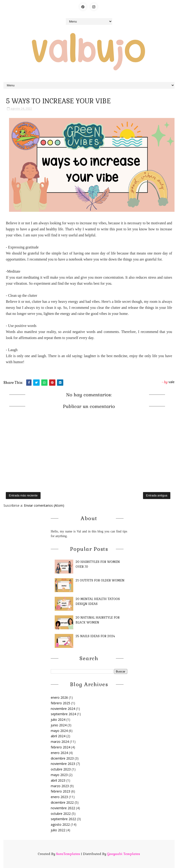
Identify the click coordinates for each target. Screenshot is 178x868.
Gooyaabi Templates (124, 854)
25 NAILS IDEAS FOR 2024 (95, 636)
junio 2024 (59, 725)
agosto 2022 (60, 824)
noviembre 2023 (63, 764)
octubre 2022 (61, 814)
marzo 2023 (60, 786)
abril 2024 (58, 736)
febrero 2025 (60, 703)
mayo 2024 (59, 731)
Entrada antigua (157, 495)
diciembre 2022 (62, 802)
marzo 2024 (60, 742)
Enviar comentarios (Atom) (44, 505)
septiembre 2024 (63, 714)
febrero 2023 (60, 791)
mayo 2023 (59, 775)
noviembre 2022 (63, 808)
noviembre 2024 (63, 709)
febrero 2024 (60, 747)
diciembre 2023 (62, 758)
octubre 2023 (61, 769)
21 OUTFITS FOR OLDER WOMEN (100, 580)
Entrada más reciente (23, 495)
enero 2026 (59, 697)
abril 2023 (58, 780)
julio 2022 (58, 830)
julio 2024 (58, 720)
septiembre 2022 (63, 819)
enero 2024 (59, 753)
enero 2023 (59, 797)
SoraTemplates (68, 854)
